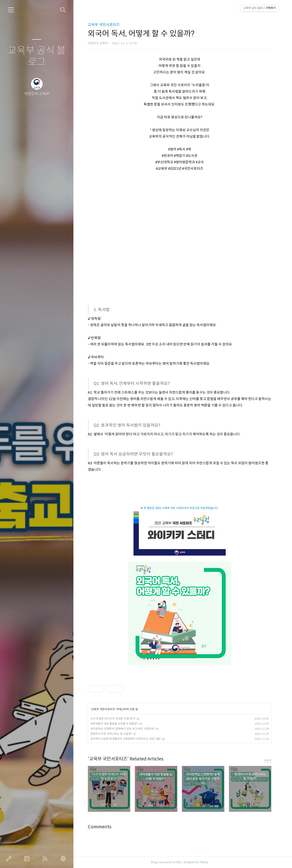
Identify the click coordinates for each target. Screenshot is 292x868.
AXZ (179, 862)
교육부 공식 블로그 (37, 56)
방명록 (28, 859)
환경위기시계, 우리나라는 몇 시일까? (111, 734)
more (268, 760)
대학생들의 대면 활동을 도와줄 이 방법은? (114, 724)
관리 (64, 859)
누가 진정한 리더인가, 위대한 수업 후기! (113, 719)
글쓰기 (10, 859)
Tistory (204, 862)
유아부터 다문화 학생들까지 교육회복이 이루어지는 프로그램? (125, 739)
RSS (46, 859)
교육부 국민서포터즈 (104, 25)
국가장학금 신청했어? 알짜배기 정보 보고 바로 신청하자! (122, 729)
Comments (100, 827)
